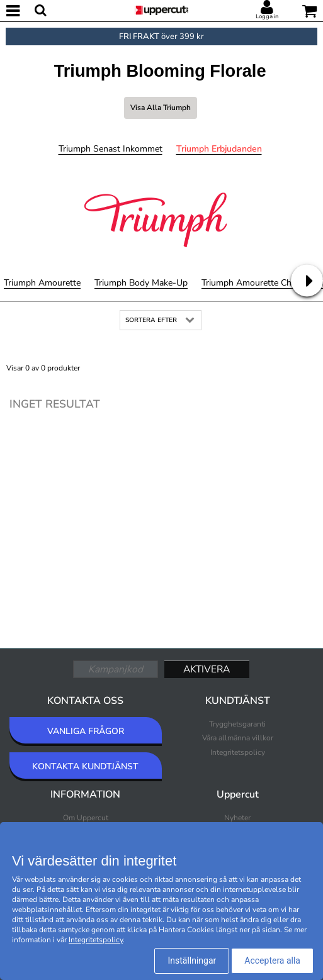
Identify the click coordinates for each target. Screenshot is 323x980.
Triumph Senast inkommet (110, 149)
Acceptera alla (272, 961)
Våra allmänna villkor (238, 738)
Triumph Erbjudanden (219, 149)
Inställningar (192, 961)
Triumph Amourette (42, 283)
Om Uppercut (86, 818)
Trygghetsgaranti (237, 724)
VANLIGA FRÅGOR (86, 731)
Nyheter (237, 818)
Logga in (267, 16)
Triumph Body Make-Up (141, 283)
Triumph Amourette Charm (254, 283)
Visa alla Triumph (161, 108)
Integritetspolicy (238, 752)
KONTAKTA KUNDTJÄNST (85, 766)
